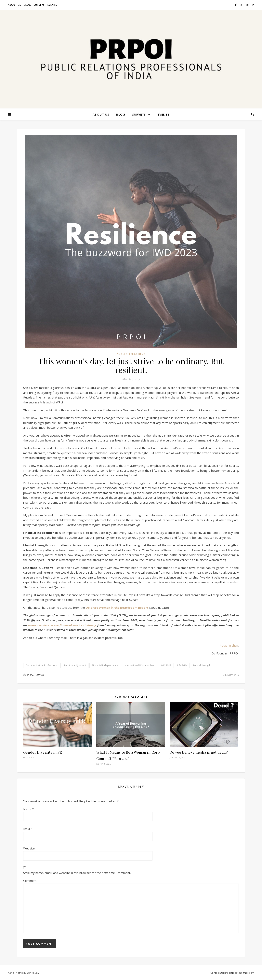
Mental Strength (202, 665)
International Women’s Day (139, 665)
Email (28, 829)
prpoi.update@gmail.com (239, 973)
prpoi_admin (36, 674)
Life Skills (182, 665)
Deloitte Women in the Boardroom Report (117, 608)
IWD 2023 (166, 665)
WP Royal (33, 973)
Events (52, 5)
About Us (14, 5)
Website (29, 848)
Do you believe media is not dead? (199, 752)
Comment (30, 881)
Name (28, 809)
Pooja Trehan (228, 645)
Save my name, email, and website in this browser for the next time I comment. (77, 873)
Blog (27, 5)
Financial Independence (105, 665)
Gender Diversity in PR (43, 752)
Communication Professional (42, 665)
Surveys (39, 5)
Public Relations (131, 354)
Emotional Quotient (75, 665)
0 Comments (231, 675)
